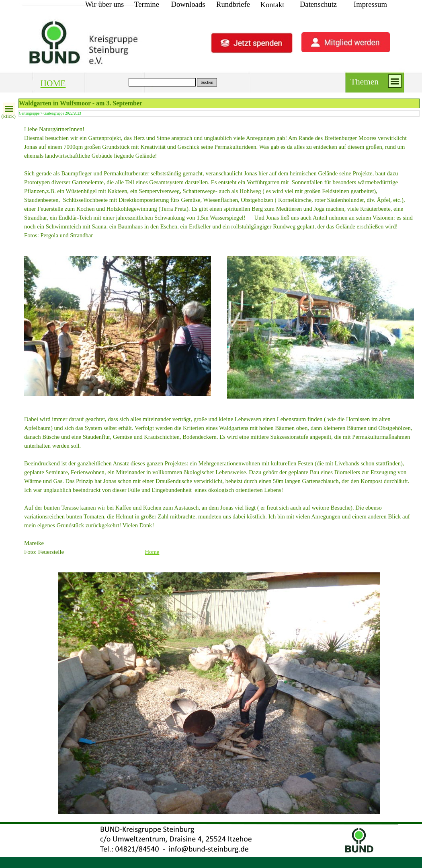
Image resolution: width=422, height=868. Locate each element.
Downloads (188, 4)
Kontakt (272, 5)
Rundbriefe (233, 4)
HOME (53, 83)
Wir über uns (105, 4)
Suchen (207, 82)
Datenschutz (318, 4)
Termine (147, 4)
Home (152, 552)
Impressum (370, 4)
